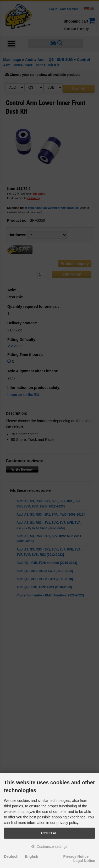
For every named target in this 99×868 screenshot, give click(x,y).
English (32, 856)
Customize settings (49, 846)
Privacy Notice (76, 856)
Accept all (49, 833)
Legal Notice (84, 861)
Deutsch (11, 856)
